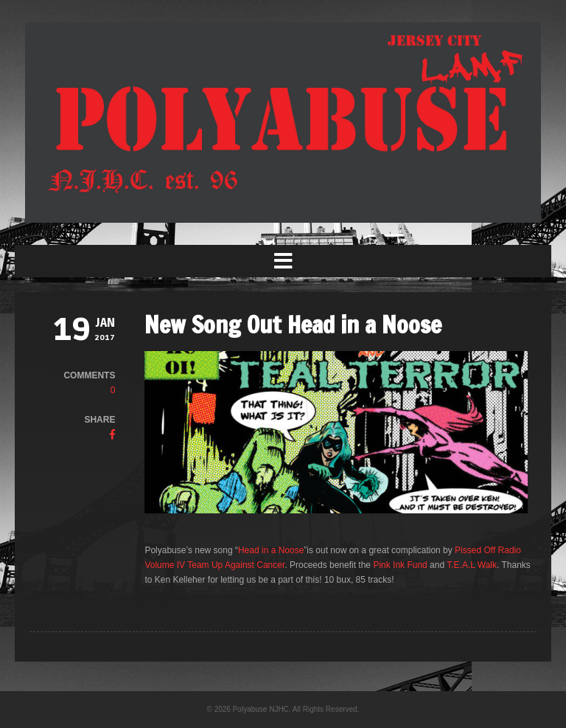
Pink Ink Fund (400, 565)
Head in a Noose (271, 550)
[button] (283, 261)
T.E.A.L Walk (472, 565)
